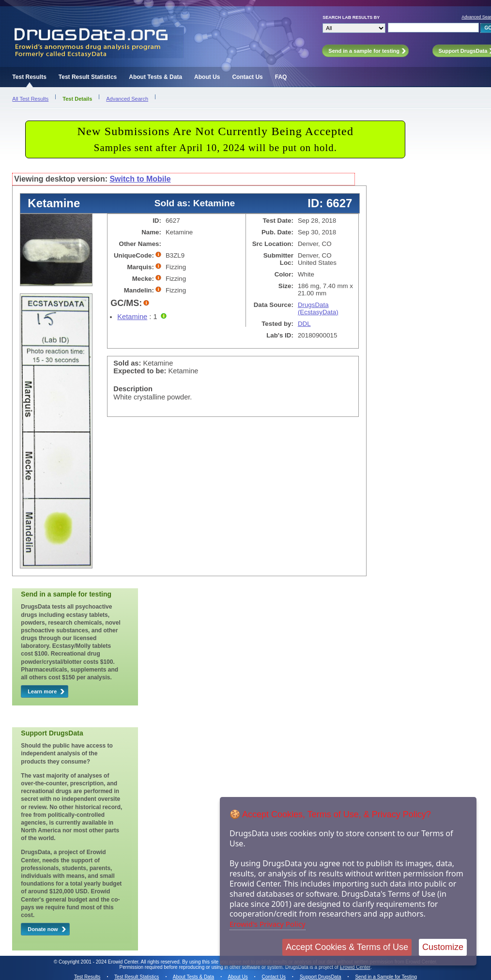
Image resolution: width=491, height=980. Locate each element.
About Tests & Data (155, 77)
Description (133, 389)
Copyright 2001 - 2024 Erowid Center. (99, 962)
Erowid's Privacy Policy (268, 924)
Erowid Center (355, 967)
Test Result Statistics (88, 77)
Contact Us (247, 77)
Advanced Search (127, 99)
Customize (443, 947)
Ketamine (132, 317)
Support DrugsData (321, 977)
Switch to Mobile (140, 179)
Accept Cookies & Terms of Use (347, 947)
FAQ (281, 77)
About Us (207, 77)
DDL (304, 324)
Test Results (29, 77)
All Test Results (30, 99)
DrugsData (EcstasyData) (318, 308)
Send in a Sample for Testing (386, 977)
